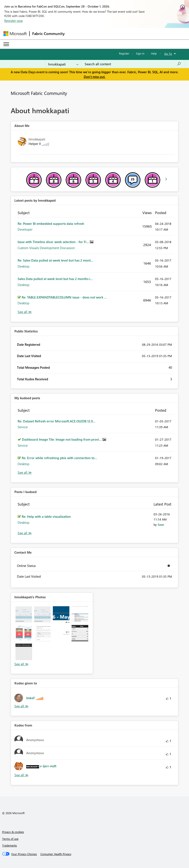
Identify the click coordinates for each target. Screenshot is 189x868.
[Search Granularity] (63, 64)
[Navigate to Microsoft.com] (15, 34)
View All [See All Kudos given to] (21, 706)
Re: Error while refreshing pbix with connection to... (59, 458)
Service (23, 427)
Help (154, 53)
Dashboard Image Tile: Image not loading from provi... (62, 439)
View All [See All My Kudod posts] (25, 473)
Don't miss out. (95, 77)
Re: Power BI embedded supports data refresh (51, 224)
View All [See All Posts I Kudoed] (25, 533)
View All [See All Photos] (21, 664)
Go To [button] (168, 54)
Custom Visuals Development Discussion (46, 248)
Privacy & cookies (13, 832)
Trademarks (10, 845)
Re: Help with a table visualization (46, 516)
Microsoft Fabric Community (39, 93)
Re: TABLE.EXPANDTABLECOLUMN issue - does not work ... (64, 297)
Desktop (24, 266)
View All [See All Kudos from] (21, 775)
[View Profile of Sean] (161, 525)
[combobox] (133, 64)
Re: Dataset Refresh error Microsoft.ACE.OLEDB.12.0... (56, 421)
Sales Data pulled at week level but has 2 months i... (55, 279)
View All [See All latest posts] (25, 312)
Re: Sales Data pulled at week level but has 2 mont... (55, 260)
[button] (24, 614)
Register (124, 53)
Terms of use (10, 839)
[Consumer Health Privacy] (56, 854)
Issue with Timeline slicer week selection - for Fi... (54, 242)
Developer (25, 229)
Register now (14, 21)
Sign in (140, 53)
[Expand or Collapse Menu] (6, 44)
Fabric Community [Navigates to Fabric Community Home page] (48, 34)
